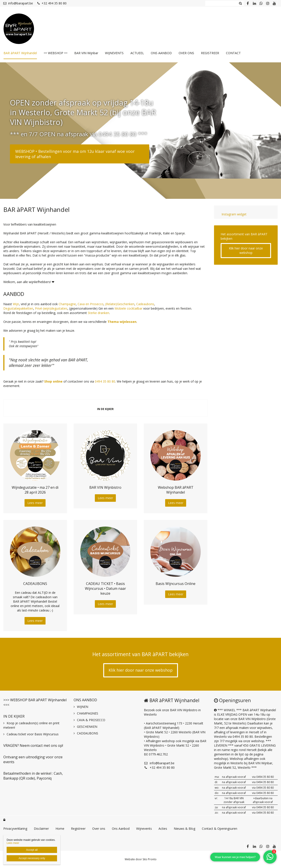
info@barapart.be (18, 3)
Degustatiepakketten (18, 308)
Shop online (53, 381)
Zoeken (240, 3)
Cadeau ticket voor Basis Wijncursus (33, 734)
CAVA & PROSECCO (91, 720)
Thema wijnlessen (122, 322)
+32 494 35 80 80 (52, 3)
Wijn (16, 304)
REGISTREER (210, 53)
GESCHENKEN (87, 727)
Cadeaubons (145, 304)
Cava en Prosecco (91, 304)
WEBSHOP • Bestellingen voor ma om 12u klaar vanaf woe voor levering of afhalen (75, 154)
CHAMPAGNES (88, 713)
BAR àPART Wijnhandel (20, 53)
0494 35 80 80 (105, 381)
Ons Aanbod (121, 829)
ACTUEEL (137, 53)
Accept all (32, 850)
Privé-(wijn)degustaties (51, 308)
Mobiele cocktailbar (128, 308)
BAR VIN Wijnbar (86, 53)
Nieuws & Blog (184, 829)
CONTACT (233, 53)
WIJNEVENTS (114, 53)
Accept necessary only (32, 858)
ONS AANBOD (161, 53)
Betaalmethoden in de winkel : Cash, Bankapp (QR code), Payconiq (33, 776)
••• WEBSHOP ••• (56, 53)
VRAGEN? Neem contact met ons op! (33, 745)
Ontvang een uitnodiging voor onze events (33, 759)
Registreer (78, 829)
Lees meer (35, 503)
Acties (163, 829)
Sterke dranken (98, 313)
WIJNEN (83, 707)
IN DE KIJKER (14, 716)
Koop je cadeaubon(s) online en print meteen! (31, 725)
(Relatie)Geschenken (120, 304)
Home (60, 829)
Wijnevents (144, 829)
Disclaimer (41, 829)
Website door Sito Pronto (141, 859)
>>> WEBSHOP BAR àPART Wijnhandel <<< (35, 702)
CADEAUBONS (88, 733)
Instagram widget (234, 214)
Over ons (99, 829)
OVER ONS (186, 53)
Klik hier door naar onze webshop (246, 250)
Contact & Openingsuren (220, 829)
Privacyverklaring (15, 829)
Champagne (67, 304)
